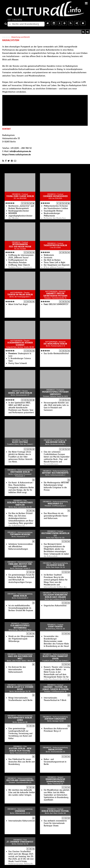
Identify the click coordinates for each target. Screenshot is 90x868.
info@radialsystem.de (20, 151)
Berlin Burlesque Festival (55, 811)
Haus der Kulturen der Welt (20, 657)
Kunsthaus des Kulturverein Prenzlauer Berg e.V (56, 730)
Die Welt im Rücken (52, 260)
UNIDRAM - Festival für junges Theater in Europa (55, 688)
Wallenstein (49, 255)
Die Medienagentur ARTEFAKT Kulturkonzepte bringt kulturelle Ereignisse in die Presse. (57, 486)
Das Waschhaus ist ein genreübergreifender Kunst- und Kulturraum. (56, 516)
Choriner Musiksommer (55, 196)
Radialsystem (55, 750)
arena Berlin (20, 596)
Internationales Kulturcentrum (22, 821)
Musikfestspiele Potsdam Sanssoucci (55, 393)
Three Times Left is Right (55, 263)
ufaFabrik (20, 811)
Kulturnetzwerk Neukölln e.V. (55, 534)
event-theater (55, 627)
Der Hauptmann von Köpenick (57, 265)
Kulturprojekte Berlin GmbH (20, 719)
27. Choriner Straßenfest (20, 842)
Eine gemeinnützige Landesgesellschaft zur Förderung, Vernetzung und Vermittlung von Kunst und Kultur (20, 734)
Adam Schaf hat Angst (18, 304)
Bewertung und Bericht (21, 37)
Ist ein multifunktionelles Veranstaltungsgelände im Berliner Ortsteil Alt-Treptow (21, 608)
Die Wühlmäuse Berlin (55, 344)
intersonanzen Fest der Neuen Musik (20, 245)
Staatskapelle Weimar (53, 211)
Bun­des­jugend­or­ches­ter (19, 211)
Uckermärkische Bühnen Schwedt (20, 344)
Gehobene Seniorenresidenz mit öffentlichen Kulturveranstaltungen (21, 547)
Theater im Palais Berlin (20, 295)
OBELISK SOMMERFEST (56, 304)
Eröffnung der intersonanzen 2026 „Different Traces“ (21, 256)
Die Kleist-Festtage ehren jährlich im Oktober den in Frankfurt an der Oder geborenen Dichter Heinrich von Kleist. (20, 457)
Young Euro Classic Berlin (20, 196)
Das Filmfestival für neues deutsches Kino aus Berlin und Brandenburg (22, 762)
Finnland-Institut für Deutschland (20, 565)
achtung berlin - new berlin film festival (20, 750)
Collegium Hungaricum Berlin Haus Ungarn (55, 596)
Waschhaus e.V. (55, 504)
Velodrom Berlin (55, 565)
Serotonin (48, 258)
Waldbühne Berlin (55, 442)
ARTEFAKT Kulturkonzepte (55, 473)
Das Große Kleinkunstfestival (56, 354)
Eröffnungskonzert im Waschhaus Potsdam (18, 261)
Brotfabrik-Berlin (20, 472)
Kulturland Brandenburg (20, 780)
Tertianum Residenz (20, 534)
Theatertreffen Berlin (55, 245)
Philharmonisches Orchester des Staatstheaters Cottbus (56, 207)
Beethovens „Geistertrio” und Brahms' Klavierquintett (21, 207)
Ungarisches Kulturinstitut (55, 606)
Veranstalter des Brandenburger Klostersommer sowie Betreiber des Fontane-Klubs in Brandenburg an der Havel (56, 641)
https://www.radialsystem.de (17, 155)
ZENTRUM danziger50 (55, 719)
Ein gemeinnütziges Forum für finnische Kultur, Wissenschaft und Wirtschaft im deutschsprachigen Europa (22, 579)
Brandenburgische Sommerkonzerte (55, 780)
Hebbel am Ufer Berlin (20, 393)
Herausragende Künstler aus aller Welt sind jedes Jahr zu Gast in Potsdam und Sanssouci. (56, 406)
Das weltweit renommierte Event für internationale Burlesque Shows (55, 823)
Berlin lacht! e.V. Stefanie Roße (20, 688)
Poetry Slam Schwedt (18, 363)
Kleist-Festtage (20, 442)
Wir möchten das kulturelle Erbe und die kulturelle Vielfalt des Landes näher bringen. (22, 793)
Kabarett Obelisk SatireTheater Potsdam (55, 295)
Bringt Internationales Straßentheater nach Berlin (20, 699)
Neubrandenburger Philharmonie (52, 215)
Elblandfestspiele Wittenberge (20, 627)
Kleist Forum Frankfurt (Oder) (55, 657)
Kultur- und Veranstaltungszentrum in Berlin (55, 762)
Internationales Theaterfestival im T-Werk (55, 699)
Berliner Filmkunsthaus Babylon (20, 504)
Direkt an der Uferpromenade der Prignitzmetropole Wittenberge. (21, 639)
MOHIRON (13, 213)
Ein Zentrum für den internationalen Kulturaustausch (17, 670)
